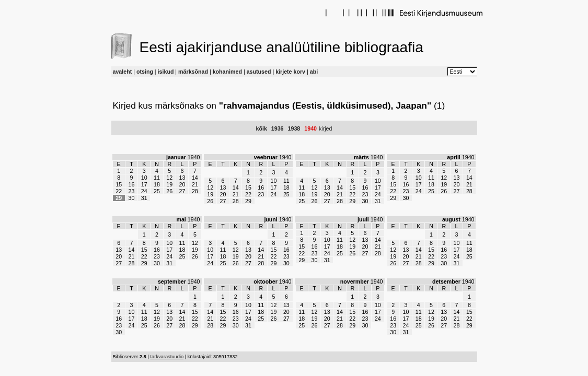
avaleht (123, 72)
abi (314, 72)
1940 (310, 128)
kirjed (325, 128)
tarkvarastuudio (167, 357)
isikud (166, 72)
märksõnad (193, 72)
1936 (278, 128)
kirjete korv (290, 72)
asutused (259, 72)
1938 (294, 128)
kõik (262, 128)
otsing (145, 72)
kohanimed (227, 72)
